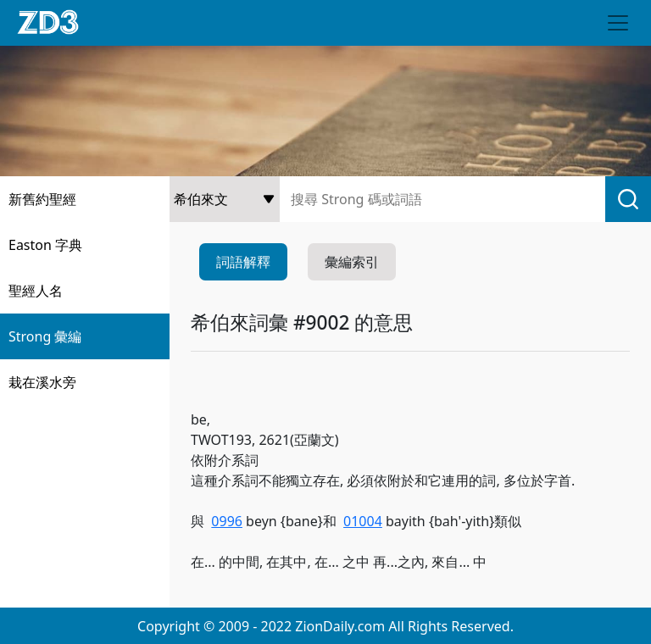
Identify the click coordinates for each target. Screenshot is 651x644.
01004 (363, 521)
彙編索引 (352, 262)
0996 (227, 521)
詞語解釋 (243, 262)
